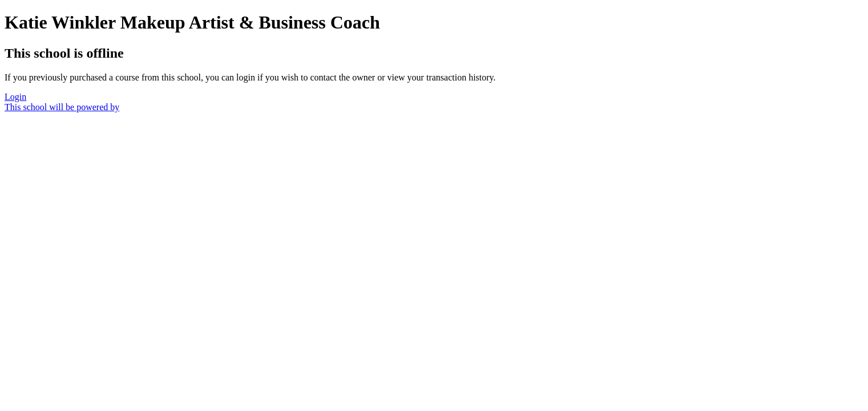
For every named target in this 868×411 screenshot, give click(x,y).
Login (15, 97)
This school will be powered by (62, 107)
